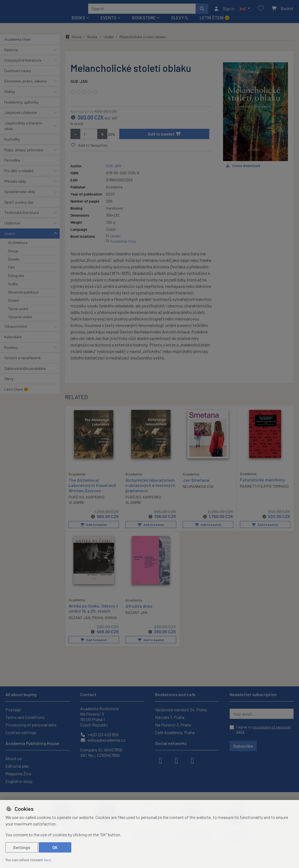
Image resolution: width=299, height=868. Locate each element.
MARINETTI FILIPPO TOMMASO (264, 494)
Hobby (10, 99)
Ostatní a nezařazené (22, 365)
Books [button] (78, 25)
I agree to (263, 729)
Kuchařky (12, 147)
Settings (22, 847)
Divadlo (14, 266)
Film (11, 275)
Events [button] (108, 25)
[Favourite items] (261, 12)
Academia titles (18, 46)
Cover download (243, 173)
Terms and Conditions (25, 717)
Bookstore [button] (144, 25)
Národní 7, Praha (170, 717)
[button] (245, 12)
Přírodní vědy (15, 188)
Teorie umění (18, 316)
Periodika (12, 167)
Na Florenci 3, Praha (173, 725)
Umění (10, 241)
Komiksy (11, 354)
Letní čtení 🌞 (215, 25)
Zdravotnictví (16, 334)
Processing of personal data (31, 725)
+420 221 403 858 (99, 734)
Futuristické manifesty (262, 487)
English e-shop (19, 781)
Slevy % (180, 25)
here (47, 860)
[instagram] (176, 760)
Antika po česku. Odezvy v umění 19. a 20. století (93, 615)
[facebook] (160, 760)
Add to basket (164, 141)
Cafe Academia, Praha (175, 732)
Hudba (13, 291)
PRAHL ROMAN (105, 624)
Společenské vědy (20, 199)
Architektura (18, 250)
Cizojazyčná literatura (23, 67)
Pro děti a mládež (19, 178)
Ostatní (14, 308)
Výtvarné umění (20, 324)
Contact (88, 694)
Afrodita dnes (139, 613)
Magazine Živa (18, 774)
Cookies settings (21, 732)
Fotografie (16, 283)
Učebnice (12, 230)
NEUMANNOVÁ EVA (198, 494)
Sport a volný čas (19, 209)
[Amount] (89, 141)
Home (73, 44)
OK (55, 847)
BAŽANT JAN (79, 624)
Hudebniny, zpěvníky (22, 109)
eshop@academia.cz (103, 740)
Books (92, 44)
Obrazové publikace (23, 300)
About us (14, 758)
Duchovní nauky (18, 78)
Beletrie (11, 57)
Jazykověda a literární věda (23, 133)
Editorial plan (17, 766)
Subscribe (243, 746)
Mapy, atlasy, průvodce (24, 157)
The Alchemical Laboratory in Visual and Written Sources (92, 492)
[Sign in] (224, 12)
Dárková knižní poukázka (25, 376)
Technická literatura (22, 220)
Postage (13, 710)
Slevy (9, 386)
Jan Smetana (196, 487)
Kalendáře (13, 344)
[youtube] (192, 760)
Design (13, 258)
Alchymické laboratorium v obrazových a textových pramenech (150, 492)
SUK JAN (79, 89)
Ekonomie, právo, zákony (25, 88)
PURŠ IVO (76, 504)
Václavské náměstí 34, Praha (181, 710)
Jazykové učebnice (21, 120)
